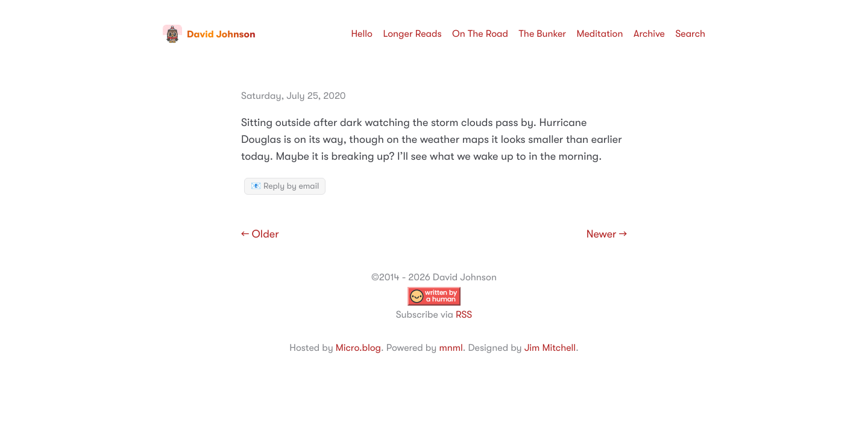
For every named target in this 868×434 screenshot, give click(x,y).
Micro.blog (358, 348)
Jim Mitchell (550, 348)
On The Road (480, 34)
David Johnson (209, 34)
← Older (260, 234)
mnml (451, 348)
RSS (464, 315)
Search (690, 34)
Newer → (607, 234)
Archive (649, 34)
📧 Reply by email (285, 186)
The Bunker (542, 34)
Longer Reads (412, 34)
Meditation (600, 34)
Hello (362, 34)
